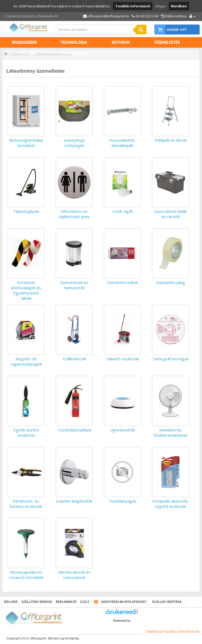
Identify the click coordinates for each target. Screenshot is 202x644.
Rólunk (11, 602)
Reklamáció (66, 602)
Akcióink (28, 53)
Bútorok (121, 42)
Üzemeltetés (167, 42)
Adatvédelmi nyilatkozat (124, 602)
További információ (133, 6)
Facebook (45, 16)
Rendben (179, 6)
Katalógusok (75, 53)
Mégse (161, 6)
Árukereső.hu (122, 621)
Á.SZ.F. (85, 602)
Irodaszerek (24, 42)
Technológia (74, 42)
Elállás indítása (167, 602)
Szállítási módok (37, 602)
